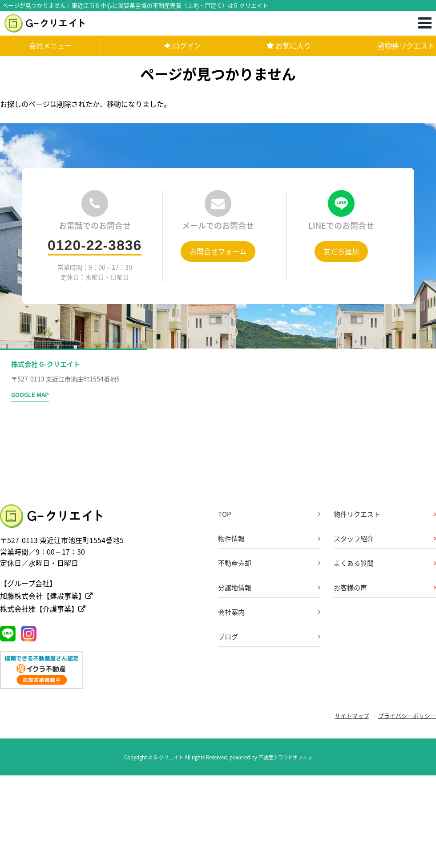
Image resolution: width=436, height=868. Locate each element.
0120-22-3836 (95, 245)
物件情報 (231, 539)
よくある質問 (354, 563)
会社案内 (231, 612)
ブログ (228, 637)
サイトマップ (352, 716)
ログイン (183, 45)
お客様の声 (350, 588)
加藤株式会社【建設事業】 (46, 596)
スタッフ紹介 (354, 539)
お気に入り (289, 45)
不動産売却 (235, 563)
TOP (224, 514)
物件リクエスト (406, 45)
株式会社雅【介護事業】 (43, 608)
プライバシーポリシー (407, 716)
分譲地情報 (235, 588)
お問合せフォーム (218, 251)
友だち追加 (341, 251)
